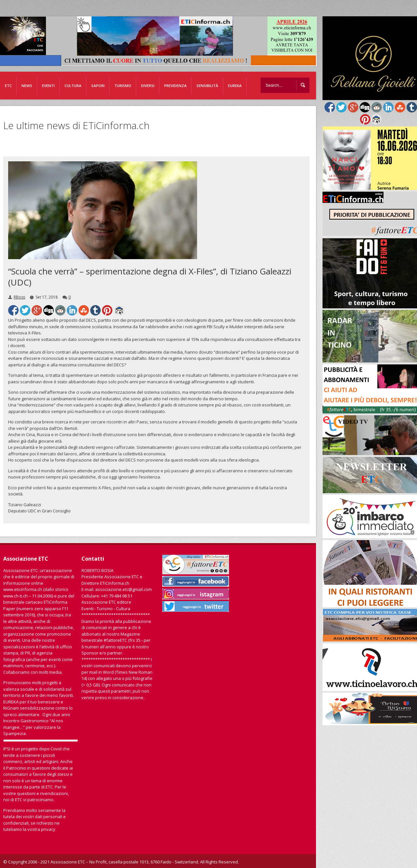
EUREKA (235, 86)
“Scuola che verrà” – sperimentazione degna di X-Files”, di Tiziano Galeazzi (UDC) (150, 277)
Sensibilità (207, 86)
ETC (8, 86)
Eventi (48, 86)
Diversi (148, 86)
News (27, 86)
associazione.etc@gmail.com (123, 589)
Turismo (123, 86)
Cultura (73, 86)
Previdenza (175, 86)
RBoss (19, 297)
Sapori (98, 86)
